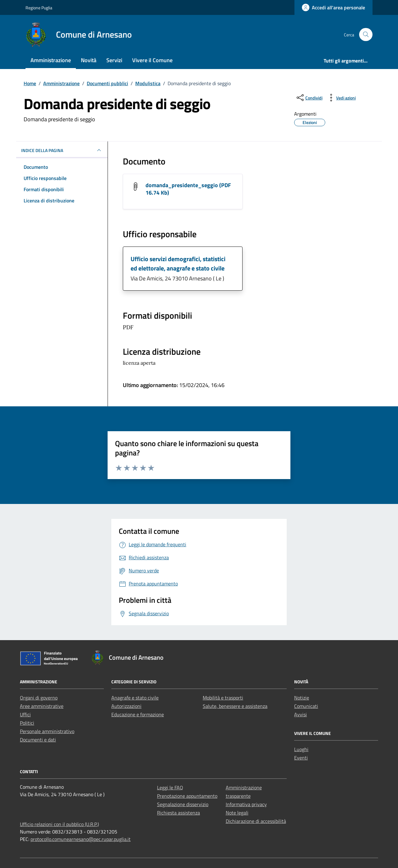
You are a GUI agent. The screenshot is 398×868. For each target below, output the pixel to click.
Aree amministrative (42, 706)
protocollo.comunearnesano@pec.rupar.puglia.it (81, 839)
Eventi (301, 758)
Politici (27, 723)
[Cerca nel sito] (366, 35)
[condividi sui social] (309, 98)
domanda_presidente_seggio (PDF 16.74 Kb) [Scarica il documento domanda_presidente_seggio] (188, 189)
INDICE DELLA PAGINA (62, 150)
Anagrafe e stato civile (135, 698)
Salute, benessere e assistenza (235, 706)
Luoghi (301, 749)
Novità (89, 60)
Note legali (237, 813)
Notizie (302, 698)
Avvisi (301, 714)
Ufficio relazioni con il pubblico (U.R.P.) (59, 824)
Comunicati (306, 706)
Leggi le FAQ (170, 787)
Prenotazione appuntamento (187, 796)
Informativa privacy (246, 804)
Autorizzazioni (126, 706)
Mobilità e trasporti (223, 698)
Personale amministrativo (47, 731)
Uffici (25, 714)
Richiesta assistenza (178, 813)
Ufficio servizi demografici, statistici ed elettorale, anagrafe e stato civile (178, 263)
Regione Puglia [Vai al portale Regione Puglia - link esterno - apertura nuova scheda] (39, 8)
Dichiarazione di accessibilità (256, 821)
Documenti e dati (38, 740)
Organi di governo (39, 698)
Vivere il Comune (152, 60)
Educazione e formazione (138, 714)
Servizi (114, 60)
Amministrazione (51, 60)
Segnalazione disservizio (183, 804)
